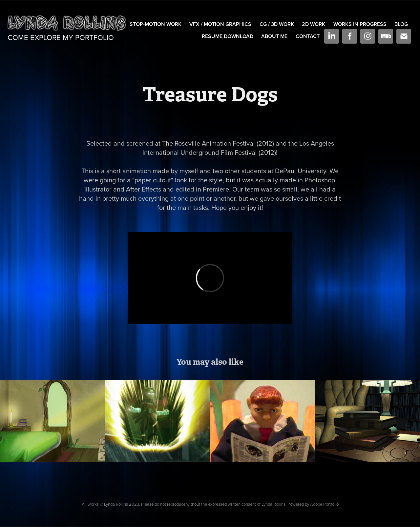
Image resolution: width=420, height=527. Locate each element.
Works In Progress (360, 24)
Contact (308, 36)
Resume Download (228, 36)
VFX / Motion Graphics (220, 24)
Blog (401, 24)
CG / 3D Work (277, 24)
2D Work (314, 24)
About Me (274, 36)
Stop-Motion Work (156, 24)
